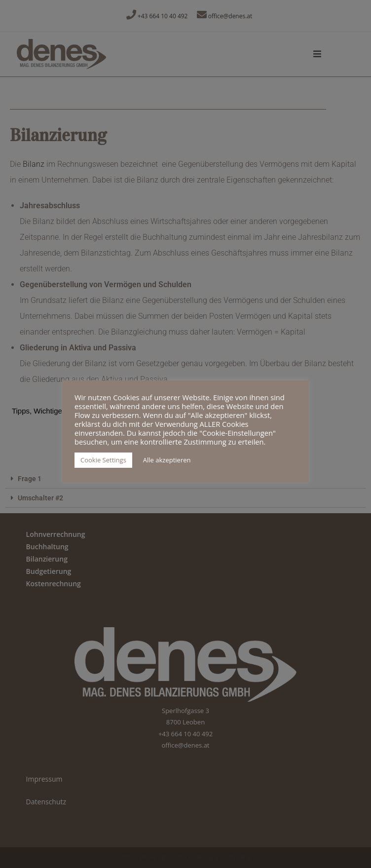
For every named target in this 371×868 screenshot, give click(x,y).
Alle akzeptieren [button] (167, 460)
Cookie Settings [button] (103, 460)
